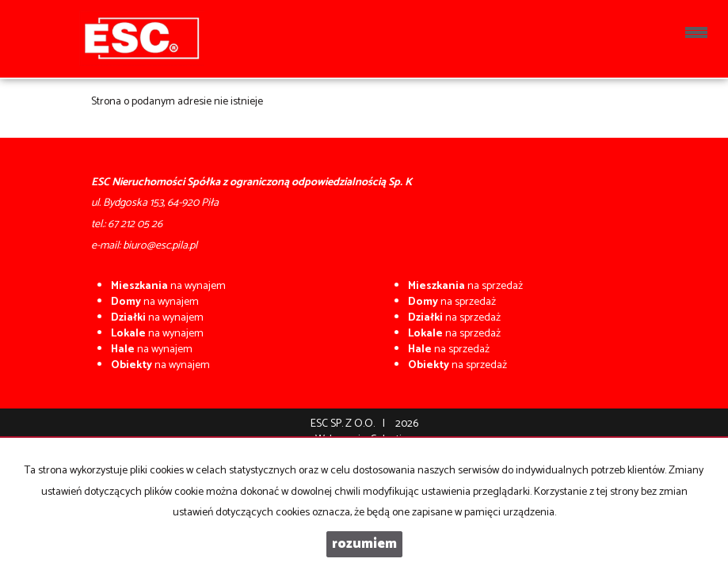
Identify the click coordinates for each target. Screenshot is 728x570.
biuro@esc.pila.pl (160, 246)
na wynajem (168, 286)
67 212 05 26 (135, 224)
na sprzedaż (465, 286)
